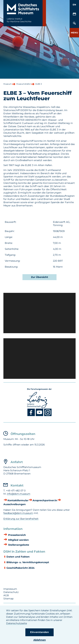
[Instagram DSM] (48, 415)
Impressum (10, 589)
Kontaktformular (18, 500)
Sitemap (8, 599)
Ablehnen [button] (40, 640)
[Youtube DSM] (40, 415)
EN (74, 5)
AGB (6, 595)
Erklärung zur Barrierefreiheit (21, 519)
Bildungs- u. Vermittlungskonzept (28, 562)
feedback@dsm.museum (18, 513)
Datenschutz (11, 592)
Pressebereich (17, 535)
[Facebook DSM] (32, 415)
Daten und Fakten (18, 557)
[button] (74, 33)
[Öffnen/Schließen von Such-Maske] (74, 23)
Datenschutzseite (17, 623)
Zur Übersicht (39, 277)
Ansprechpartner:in (45, 500)
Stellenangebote (18, 545)
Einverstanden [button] (39, 632)
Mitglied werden (18, 540)
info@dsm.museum (19, 494)
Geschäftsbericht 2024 (21, 568)
